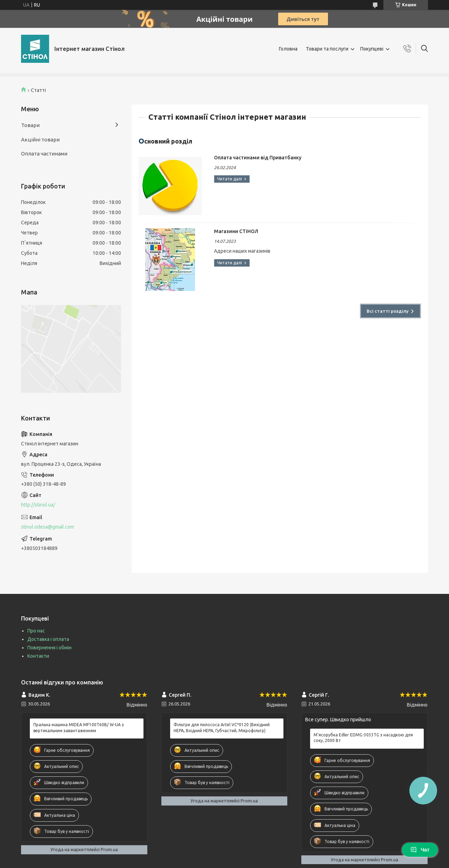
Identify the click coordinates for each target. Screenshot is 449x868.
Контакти (38, 656)
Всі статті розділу (388, 311)
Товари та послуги (327, 49)
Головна (288, 49)
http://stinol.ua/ (38, 505)
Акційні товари (40, 140)
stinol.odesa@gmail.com (48, 527)
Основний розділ (165, 141)
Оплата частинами (44, 154)
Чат (420, 850)
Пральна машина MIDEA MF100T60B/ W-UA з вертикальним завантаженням (79, 727)
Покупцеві (372, 49)
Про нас (36, 631)
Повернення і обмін (49, 648)
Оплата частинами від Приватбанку (258, 158)
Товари (30, 125)
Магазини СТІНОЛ (236, 231)
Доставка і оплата (48, 639)
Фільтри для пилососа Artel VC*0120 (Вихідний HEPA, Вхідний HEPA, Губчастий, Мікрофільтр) (222, 727)
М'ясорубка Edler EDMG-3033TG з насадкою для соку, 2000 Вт (363, 738)
